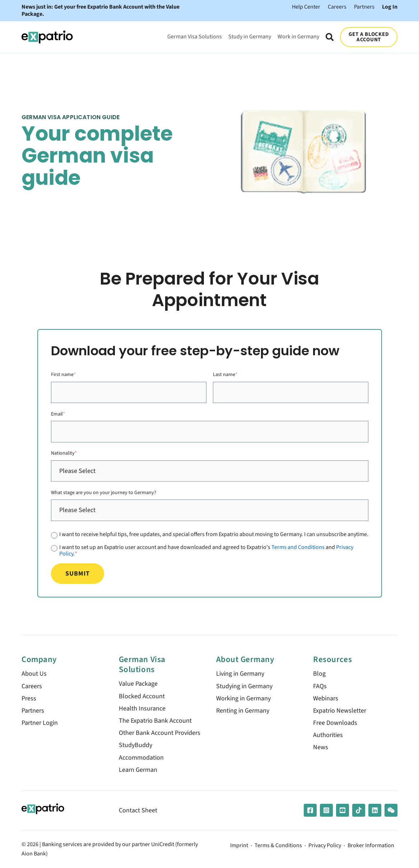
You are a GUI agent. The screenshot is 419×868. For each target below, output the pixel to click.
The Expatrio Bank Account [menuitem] (155, 721)
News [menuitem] (321, 747)
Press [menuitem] (29, 698)
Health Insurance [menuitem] (142, 709)
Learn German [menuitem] (138, 770)
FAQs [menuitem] (320, 686)
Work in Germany (298, 36)
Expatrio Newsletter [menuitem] (340, 711)
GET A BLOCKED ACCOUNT (369, 37)
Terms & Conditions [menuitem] (278, 846)
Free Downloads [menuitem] (335, 723)
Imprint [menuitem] (239, 846)
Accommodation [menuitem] (141, 758)
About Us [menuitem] (34, 674)
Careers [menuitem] (32, 686)
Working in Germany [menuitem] (243, 698)
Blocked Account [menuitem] (142, 696)
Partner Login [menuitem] (40, 723)
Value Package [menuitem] (138, 684)
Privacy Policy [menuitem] (325, 846)
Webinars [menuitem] (326, 698)
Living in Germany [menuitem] (240, 674)
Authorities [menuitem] (328, 735)
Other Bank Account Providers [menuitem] (160, 733)
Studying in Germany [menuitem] (244, 686)
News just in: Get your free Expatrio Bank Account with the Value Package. (101, 11)
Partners (364, 7)
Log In (390, 7)
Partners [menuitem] (33, 711)
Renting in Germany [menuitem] (243, 711)
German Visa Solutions (195, 36)
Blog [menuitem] (319, 674)
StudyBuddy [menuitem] (136, 745)
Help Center (306, 7)
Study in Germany (250, 36)
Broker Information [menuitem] (371, 846)
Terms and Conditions (298, 547)
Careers (337, 7)
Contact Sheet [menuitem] (138, 810)
